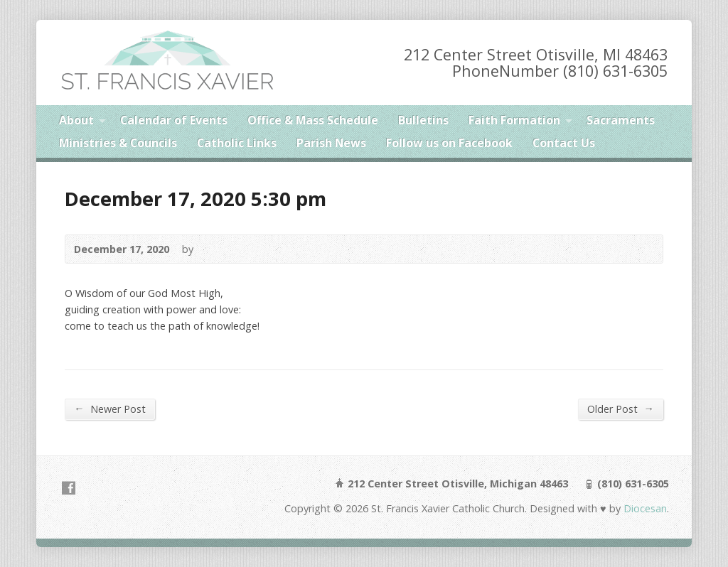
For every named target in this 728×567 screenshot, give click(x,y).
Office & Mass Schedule (313, 120)
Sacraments (621, 120)
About (76, 120)
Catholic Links (237, 143)
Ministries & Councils (118, 143)
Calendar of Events (174, 120)
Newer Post (109, 409)
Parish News (331, 143)
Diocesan (644, 508)
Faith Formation (514, 120)
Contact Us (564, 143)
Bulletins (423, 120)
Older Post (620, 409)
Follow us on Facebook (449, 143)
